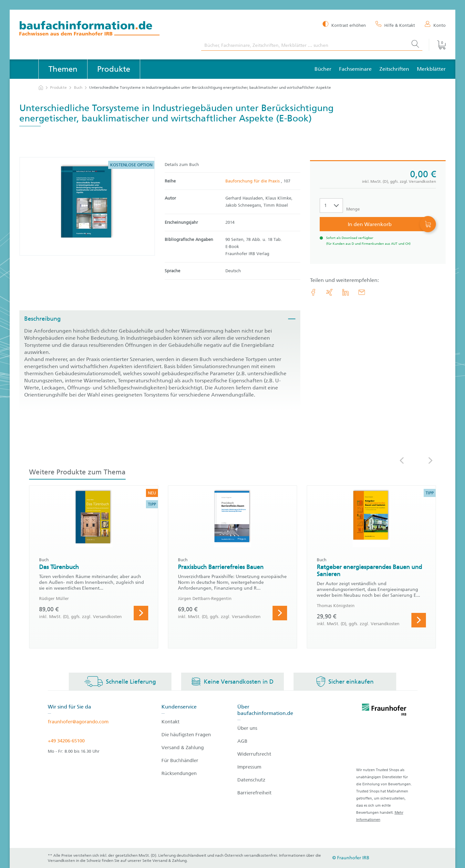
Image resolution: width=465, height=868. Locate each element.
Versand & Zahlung (183, 748)
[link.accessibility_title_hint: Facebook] (313, 292)
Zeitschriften (394, 69)
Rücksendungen (179, 773)
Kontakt (170, 722)
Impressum (249, 767)
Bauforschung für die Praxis (253, 181)
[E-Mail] (362, 292)
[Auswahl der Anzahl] (331, 206)
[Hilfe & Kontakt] (395, 25)
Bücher (323, 69)
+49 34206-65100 (66, 741)
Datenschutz (251, 780)
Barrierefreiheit (254, 793)
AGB (242, 741)
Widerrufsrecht (254, 754)
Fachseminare (355, 69)
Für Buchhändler (180, 760)
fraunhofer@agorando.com (78, 722)
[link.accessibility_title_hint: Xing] (329, 292)
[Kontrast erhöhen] (344, 25)
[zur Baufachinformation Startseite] (105, 29)
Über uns (247, 728)
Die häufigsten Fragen (186, 735)
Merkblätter (431, 69)
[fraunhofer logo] (384, 711)
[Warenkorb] (437, 45)
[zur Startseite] (41, 88)
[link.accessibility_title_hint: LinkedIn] (346, 292)
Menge (353, 209)
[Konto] (435, 25)
